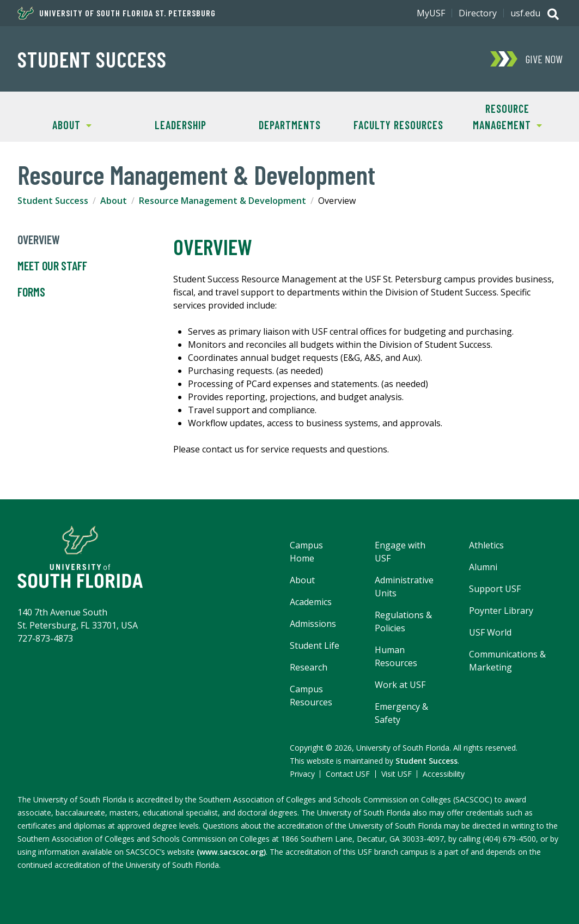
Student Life (315, 645)
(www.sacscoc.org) (231, 852)
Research (309, 667)
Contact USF (348, 774)
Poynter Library (501, 611)
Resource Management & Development (223, 201)
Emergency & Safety (401, 713)
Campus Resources (311, 696)
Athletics (486, 545)
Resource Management (498, 116)
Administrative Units (404, 587)
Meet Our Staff (52, 266)
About (54, 124)
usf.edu (525, 13)
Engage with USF (400, 552)
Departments (290, 125)
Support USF (495, 589)
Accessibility (444, 774)
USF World (490, 632)
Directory (478, 13)
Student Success (92, 59)
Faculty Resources (398, 125)
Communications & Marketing (507, 661)
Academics (311, 602)
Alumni (483, 567)
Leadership (181, 125)
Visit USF (397, 774)
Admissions (313, 624)
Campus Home (306, 552)
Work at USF (400, 685)
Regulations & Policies (403, 621)
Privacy (302, 774)
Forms (31, 292)
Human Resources (396, 656)
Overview (39, 240)
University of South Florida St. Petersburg (117, 13)
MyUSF (431, 13)
